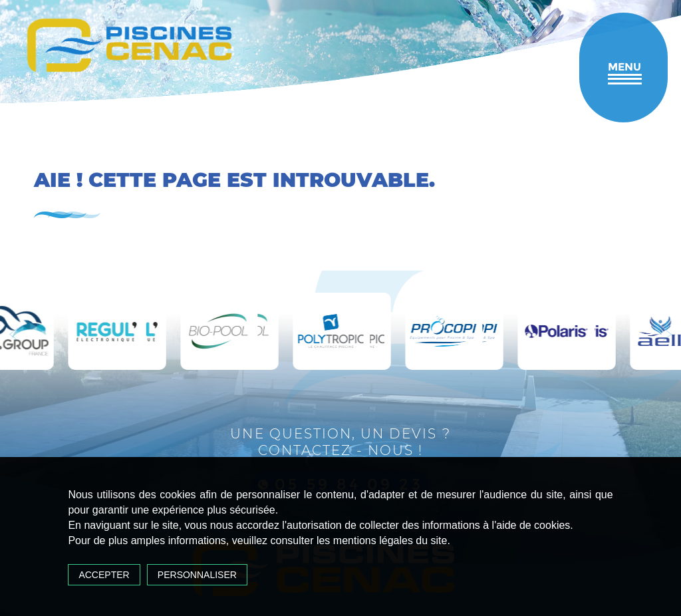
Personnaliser (197, 575)
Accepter (104, 575)
